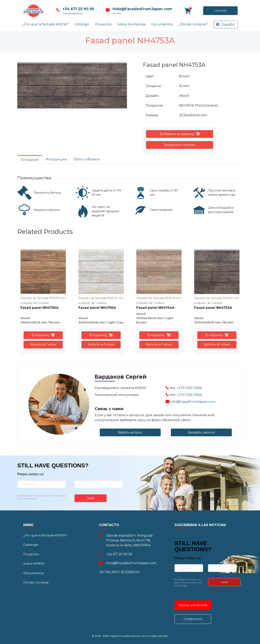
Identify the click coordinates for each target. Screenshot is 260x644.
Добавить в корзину (180, 134)
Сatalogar (31, 545)
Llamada (201, 11)
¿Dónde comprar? (193, 24)
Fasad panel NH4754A (155, 308)
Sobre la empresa (131, 24)
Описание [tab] (30, 160)
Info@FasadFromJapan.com (193, 402)
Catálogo (82, 24)
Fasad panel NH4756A (40, 308)
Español (226, 24)
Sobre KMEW (34, 563)
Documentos (162, 24)
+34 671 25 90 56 (78, 9)
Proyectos (103, 24)
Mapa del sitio (159, 636)
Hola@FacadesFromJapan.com (141, 9)
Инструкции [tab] (56, 159)
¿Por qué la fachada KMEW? (46, 24)
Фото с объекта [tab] (87, 159)
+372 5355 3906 (189, 388)
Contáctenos (193, 619)
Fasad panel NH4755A (97, 308)
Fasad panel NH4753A (213, 308)
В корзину (43, 335)
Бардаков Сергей (121, 377)
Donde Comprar (36, 582)
